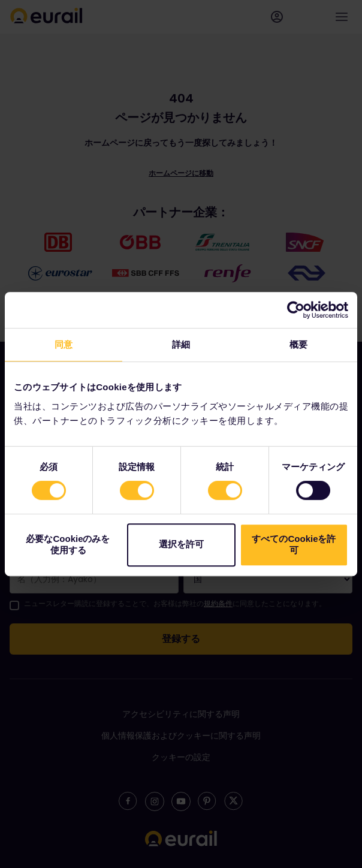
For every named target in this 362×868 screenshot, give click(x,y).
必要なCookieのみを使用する (68, 544)
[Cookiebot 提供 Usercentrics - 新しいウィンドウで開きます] (296, 310)
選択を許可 (181, 544)
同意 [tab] (64, 344)
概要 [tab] (298, 344)
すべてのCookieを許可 (294, 544)
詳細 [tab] (181, 344)
